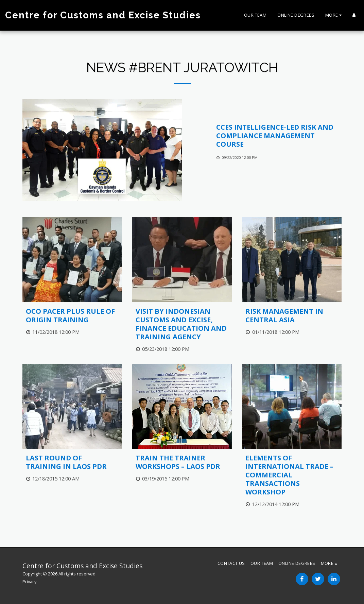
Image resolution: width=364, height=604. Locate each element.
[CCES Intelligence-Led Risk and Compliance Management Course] (279, 136)
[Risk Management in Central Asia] (292, 315)
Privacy (29, 582)
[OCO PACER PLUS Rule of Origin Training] (72, 315)
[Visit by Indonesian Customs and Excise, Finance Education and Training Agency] (182, 324)
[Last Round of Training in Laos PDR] (72, 462)
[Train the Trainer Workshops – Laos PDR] (182, 462)
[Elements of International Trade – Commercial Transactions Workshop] (292, 475)
